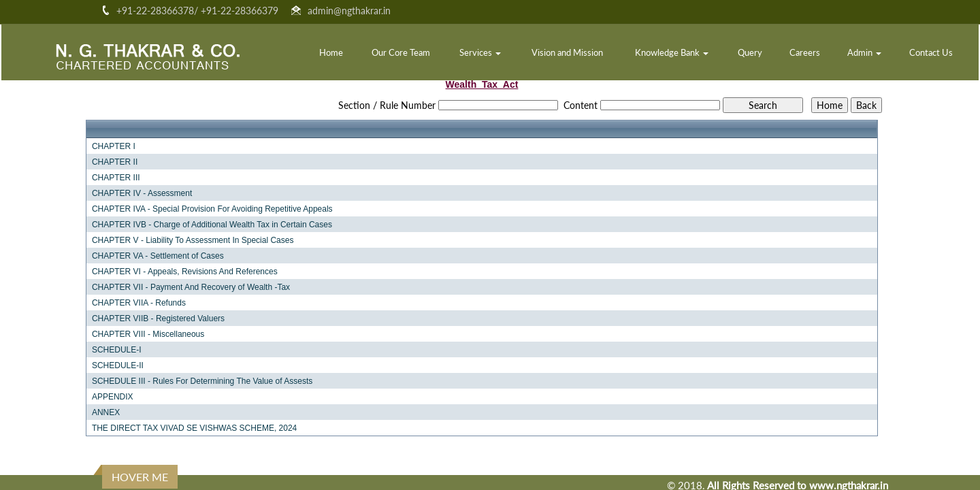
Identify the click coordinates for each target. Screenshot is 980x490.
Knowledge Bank (672, 52)
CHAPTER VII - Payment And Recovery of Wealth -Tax (191, 287)
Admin (864, 52)
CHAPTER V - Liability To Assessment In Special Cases (193, 240)
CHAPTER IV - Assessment (142, 193)
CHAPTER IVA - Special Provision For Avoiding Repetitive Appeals (212, 209)
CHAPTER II (115, 162)
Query (750, 52)
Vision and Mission (567, 52)
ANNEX (106, 412)
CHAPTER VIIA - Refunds (139, 303)
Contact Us (931, 52)
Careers (805, 52)
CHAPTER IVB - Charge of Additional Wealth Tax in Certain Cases (212, 225)
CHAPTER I (114, 146)
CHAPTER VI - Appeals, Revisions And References (185, 272)
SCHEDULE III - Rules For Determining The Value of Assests (202, 381)
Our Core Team (401, 52)
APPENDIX (113, 397)
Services (480, 52)
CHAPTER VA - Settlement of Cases (158, 256)
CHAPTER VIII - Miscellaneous (148, 334)
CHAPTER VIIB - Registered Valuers (158, 318)
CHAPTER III (116, 178)
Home (331, 52)
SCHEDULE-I (117, 350)
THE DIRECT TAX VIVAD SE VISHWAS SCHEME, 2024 (194, 428)
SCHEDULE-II (118, 365)
